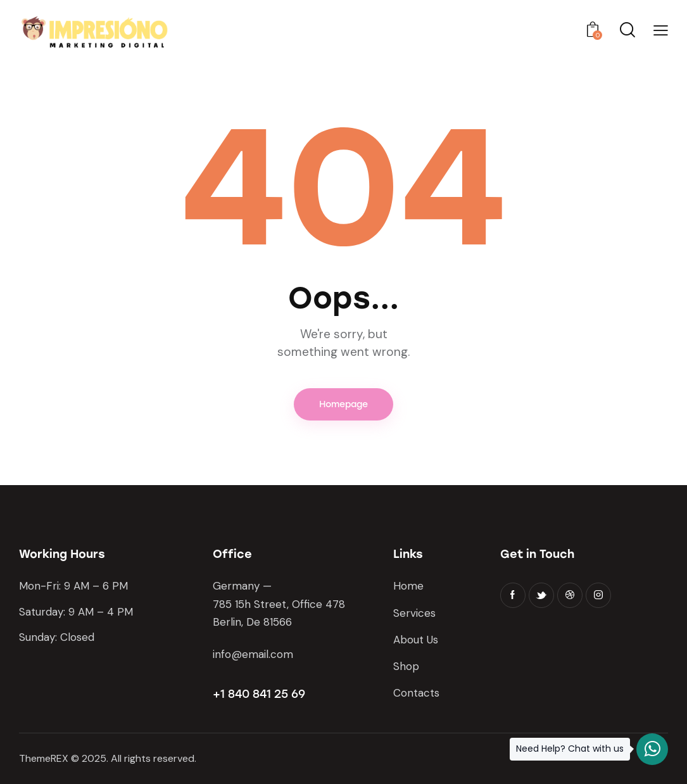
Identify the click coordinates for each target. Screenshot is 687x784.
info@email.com (253, 654)
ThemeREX (44, 758)
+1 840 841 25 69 (259, 694)
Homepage (343, 404)
